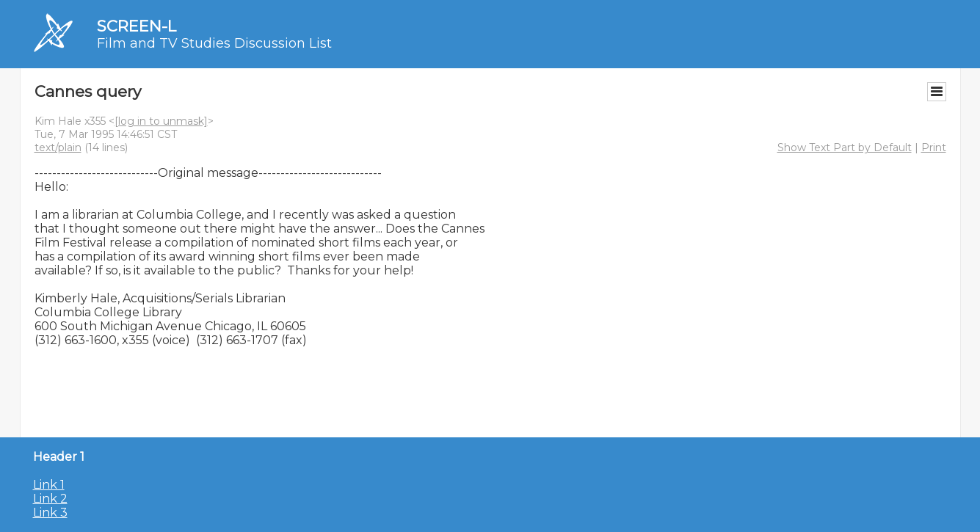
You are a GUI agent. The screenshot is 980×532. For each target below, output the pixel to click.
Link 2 (50, 499)
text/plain (58, 147)
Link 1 (49, 485)
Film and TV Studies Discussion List (214, 43)
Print (934, 147)
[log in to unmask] (161, 121)
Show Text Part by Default (845, 147)
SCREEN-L (137, 26)
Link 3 (50, 513)
